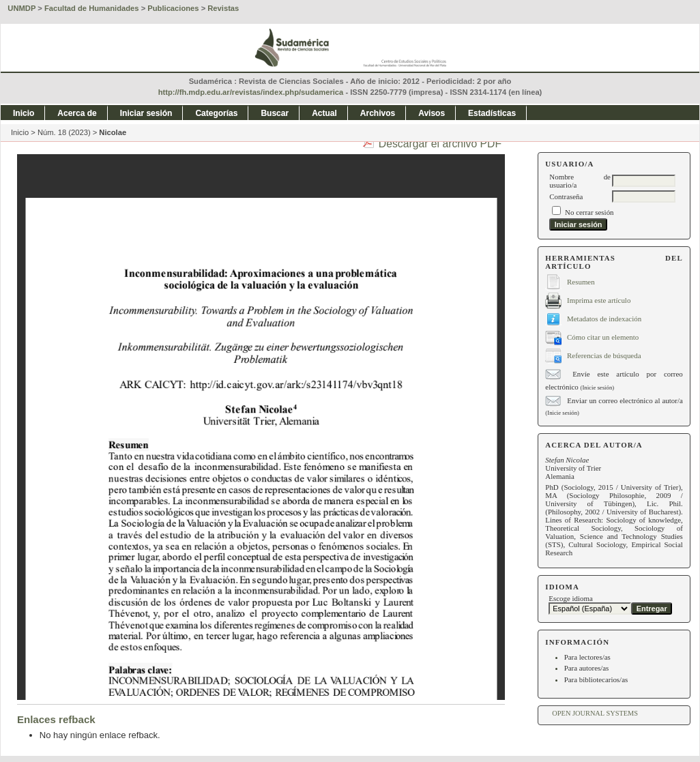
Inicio (24, 113)
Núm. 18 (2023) (64, 132)
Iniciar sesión (146, 113)
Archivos (378, 113)
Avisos (432, 113)
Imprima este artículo (599, 299)
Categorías (216, 113)
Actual (324, 113)
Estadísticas (492, 113)
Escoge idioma (571, 598)
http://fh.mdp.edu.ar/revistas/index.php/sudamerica (251, 92)
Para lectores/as (587, 657)
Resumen (581, 281)
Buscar (275, 113)
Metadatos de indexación (604, 318)
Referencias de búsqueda (604, 355)
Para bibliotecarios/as (596, 679)
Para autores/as (587, 668)
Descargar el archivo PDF (440, 144)
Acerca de (77, 113)
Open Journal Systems (595, 713)
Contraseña (566, 196)
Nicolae (113, 132)
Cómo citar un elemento (603, 336)
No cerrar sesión (589, 212)
